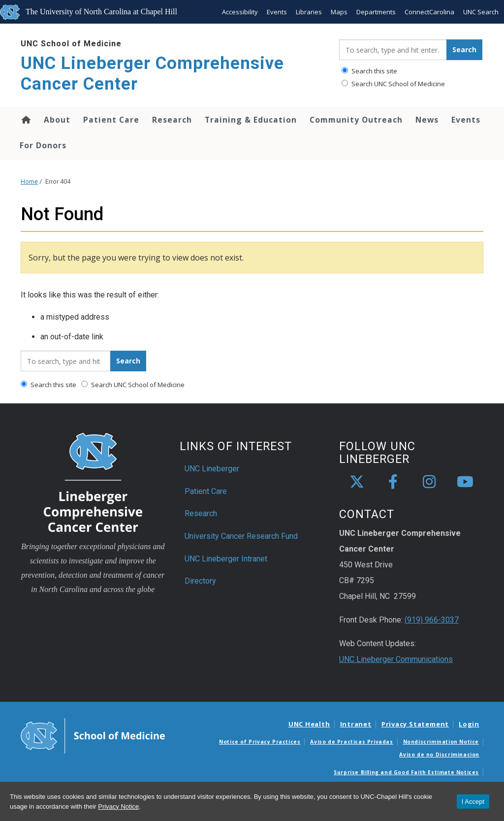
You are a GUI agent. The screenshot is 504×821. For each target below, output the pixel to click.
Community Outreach (356, 120)
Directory (200, 581)
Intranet (356, 724)
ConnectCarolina (429, 12)
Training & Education (251, 120)
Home (25, 120)
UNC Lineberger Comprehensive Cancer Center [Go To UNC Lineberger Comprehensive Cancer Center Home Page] (152, 74)
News (427, 120)
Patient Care (111, 120)
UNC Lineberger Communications (396, 659)
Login (469, 724)
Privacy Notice (118, 806)
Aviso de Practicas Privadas (351, 742)
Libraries (309, 12)
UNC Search (481, 12)
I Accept (473, 802)
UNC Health (309, 724)
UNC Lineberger (212, 469)
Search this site (369, 71)
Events (277, 12)
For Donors (43, 145)
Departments (376, 12)
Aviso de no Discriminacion (439, 755)
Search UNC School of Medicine (393, 84)
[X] (357, 482)
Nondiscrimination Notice (441, 742)
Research (172, 120)
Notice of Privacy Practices (260, 742)
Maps (339, 12)
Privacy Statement (415, 724)
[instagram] (429, 482)
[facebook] (393, 482)
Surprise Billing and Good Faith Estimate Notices (406, 772)
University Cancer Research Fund (241, 536)
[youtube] (465, 482)
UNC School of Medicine (71, 44)
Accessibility (240, 12)
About (57, 120)
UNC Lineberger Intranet (226, 559)
